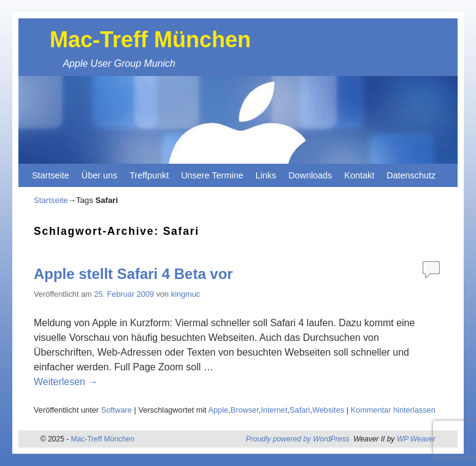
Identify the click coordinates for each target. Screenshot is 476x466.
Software (117, 410)
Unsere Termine (212, 175)
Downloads (310, 175)
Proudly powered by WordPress (298, 439)
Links (266, 175)
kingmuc (186, 294)
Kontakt (359, 175)
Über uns (99, 175)
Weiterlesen (66, 382)
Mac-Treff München (150, 40)
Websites (328, 410)
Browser (245, 410)
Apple (218, 410)
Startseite (51, 175)
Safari (300, 410)
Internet (274, 410)
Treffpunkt (149, 175)
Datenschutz (411, 175)
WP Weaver (416, 439)
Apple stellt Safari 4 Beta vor (133, 274)
